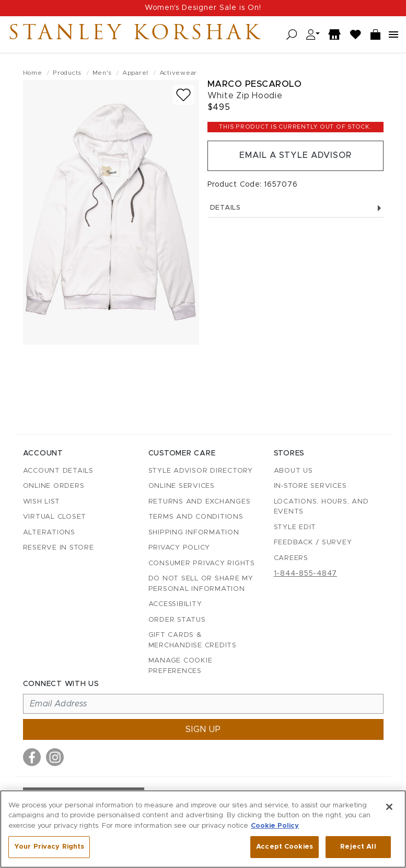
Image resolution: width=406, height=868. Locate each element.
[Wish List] (356, 35)
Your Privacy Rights (49, 847)
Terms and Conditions (196, 517)
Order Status (177, 620)
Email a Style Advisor (295, 156)
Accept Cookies (285, 847)
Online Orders (54, 486)
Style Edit (295, 527)
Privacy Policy (179, 548)
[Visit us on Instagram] (55, 757)
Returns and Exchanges (200, 502)
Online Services (182, 486)
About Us (293, 471)
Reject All (358, 847)
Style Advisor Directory (201, 471)
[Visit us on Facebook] (32, 757)
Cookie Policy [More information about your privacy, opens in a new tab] (275, 826)
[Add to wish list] (183, 95)
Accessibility (175, 604)
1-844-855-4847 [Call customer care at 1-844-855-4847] (306, 574)
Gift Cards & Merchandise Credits (193, 640)
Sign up (203, 729)
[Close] (389, 807)
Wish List (42, 502)
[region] (203, 829)
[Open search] (292, 35)
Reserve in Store (59, 548)
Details (295, 208)
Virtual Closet (55, 517)
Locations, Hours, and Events (321, 507)
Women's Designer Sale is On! (203, 8)
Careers (291, 558)
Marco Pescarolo (255, 84)
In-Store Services (310, 486)
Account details (58, 471)
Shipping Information (194, 533)
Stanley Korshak (135, 35)
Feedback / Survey (313, 542)
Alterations (49, 533)
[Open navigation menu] (393, 35)
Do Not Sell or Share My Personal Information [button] (201, 584)
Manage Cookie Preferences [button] (181, 666)
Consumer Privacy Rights (202, 563)
